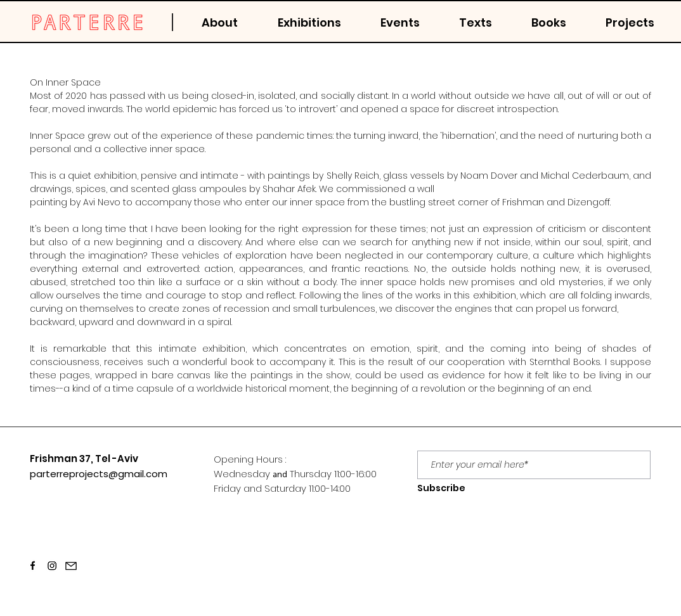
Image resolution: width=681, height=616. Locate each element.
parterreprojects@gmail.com (99, 474)
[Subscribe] (441, 489)
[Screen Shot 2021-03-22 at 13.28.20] (33, 566)
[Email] (71, 566)
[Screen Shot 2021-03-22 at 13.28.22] (52, 566)
